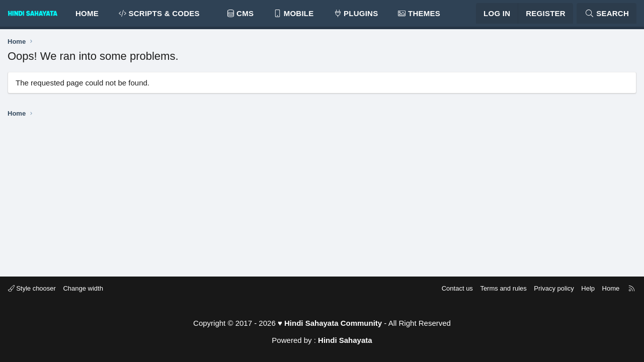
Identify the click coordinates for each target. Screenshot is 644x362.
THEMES (419, 15)
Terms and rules (499, 288)
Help (584, 288)
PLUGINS (356, 15)
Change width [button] (88, 288)
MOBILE (294, 15)
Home (87, 15)
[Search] (607, 15)
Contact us (453, 288)
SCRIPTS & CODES (159, 15)
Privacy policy (550, 288)
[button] (209, 15)
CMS (240, 15)
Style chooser (36, 288)
